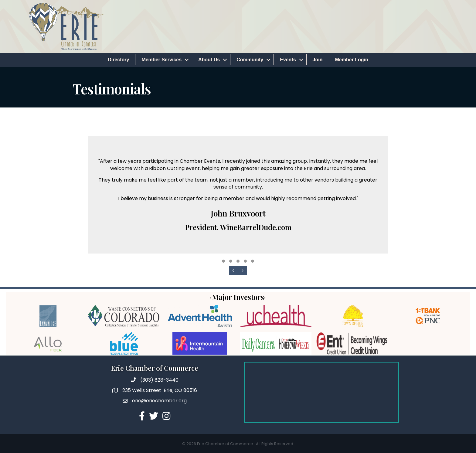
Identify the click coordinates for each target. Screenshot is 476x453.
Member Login (352, 60)
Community (250, 60)
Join (318, 60)
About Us (209, 60)
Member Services (161, 60)
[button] (223, 261)
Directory (118, 60)
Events (288, 60)
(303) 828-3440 (159, 380)
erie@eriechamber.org (159, 401)
